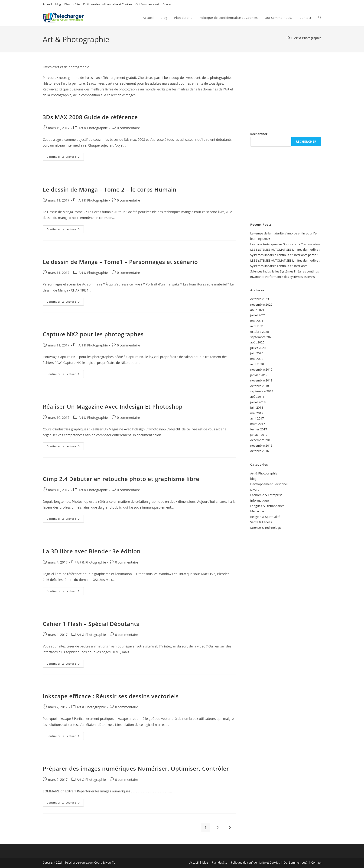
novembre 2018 (261, 380)
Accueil (47, 4)
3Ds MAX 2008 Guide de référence (90, 117)
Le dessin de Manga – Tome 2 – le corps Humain (110, 189)
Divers (255, 490)
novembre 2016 (261, 445)
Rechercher (259, 134)
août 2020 (257, 342)
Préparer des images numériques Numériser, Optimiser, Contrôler (136, 768)
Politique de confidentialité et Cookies (107, 4)
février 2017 (259, 429)
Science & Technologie (266, 528)
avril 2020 (257, 364)
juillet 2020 (258, 348)
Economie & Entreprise (266, 495)
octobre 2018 (260, 386)
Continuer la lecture (65, 158)
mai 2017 (257, 413)
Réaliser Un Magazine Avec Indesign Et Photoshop (113, 406)
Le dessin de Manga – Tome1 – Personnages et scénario (120, 262)
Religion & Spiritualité (265, 517)
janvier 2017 (259, 435)
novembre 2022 (261, 304)
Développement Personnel (269, 484)
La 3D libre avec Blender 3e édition (92, 551)
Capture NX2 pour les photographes (93, 334)
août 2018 (257, 397)
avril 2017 (257, 418)
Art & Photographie (308, 38)
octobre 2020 (260, 332)
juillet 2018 (258, 402)
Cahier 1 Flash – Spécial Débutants (91, 624)
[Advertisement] (286, 93)
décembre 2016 (261, 440)
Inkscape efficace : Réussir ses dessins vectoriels (111, 696)
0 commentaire (128, 128)
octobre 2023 (260, 299)
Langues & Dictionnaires (267, 506)
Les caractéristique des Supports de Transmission (285, 244)
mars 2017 (258, 424)
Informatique (260, 500)
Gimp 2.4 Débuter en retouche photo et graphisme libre (121, 479)
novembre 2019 (261, 369)
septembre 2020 (262, 337)
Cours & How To (105, 863)
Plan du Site (72, 4)
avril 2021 (257, 326)
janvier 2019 (259, 375)
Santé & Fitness (261, 522)
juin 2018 (257, 407)
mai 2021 (257, 321)
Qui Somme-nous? (147, 4)
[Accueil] (288, 38)
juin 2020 (257, 353)
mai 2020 (257, 359)
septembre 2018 (262, 391)
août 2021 (257, 310)
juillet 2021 (258, 315)
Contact (168, 4)
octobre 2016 (260, 451)
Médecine (257, 511)
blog (58, 4)
